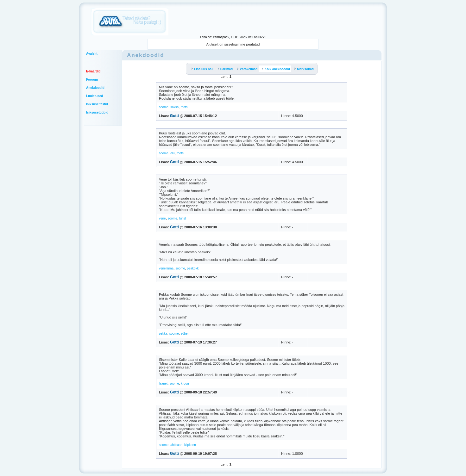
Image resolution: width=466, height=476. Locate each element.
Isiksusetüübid (97, 112)
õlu (172, 153)
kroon (185, 383)
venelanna (166, 268)
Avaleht (92, 54)
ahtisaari (176, 445)
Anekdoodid (95, 88)
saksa (174, 107)
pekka (163, 334)
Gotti (174, 116)
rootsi (184, 107)
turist (183, 218)
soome (164, 107)
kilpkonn (190, 445)
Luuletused (94, 96)
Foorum (92, 80)
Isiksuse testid (97, 104)
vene (162, 218)
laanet (163, 383)
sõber (185, 334)
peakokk (193, 268)
